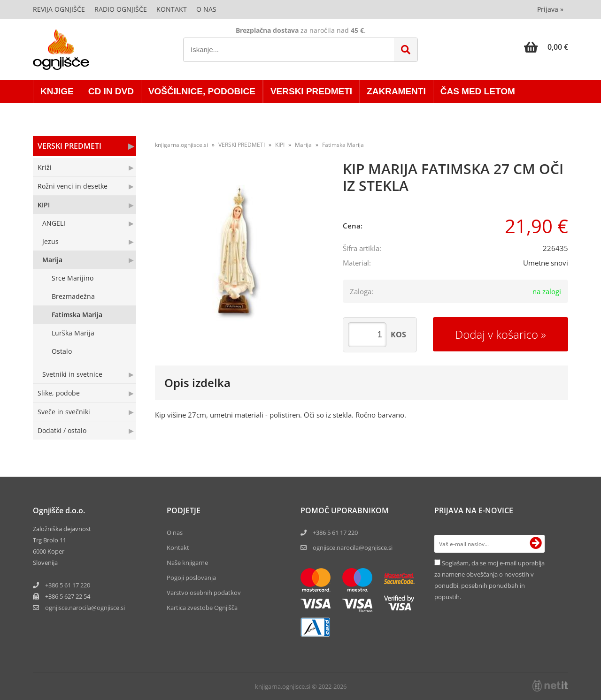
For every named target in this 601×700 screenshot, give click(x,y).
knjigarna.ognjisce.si (181, 145)
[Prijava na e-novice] (536, 544)
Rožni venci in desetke (73, 186)
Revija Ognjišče (59, 9)
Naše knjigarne (187, 563)
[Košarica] (546, 47)
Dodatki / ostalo (62, 430)
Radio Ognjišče (121, 9)
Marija (52, 260)
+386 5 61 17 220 (68, 585)
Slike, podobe (59, 393)
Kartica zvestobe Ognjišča (202, 608)
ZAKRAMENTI (396, 91)
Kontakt (172, 9)
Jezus (50, 241)
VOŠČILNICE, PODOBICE (202, 91)
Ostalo (62, 351)
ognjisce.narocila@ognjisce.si (353, 548)
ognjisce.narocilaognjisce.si (85, 608)
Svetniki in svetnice (72, 374)
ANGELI (54, 223)
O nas (206, 9)
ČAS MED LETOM (478, 91)
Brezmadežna (73, 296)
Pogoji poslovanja (191, 578)
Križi (45, 167)
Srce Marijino (73, 278)
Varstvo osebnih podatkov (204, 593)
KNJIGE (57, 91)
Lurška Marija (73, 333)
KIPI (44, 205)
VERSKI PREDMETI (311, 91)
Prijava (550, 9)
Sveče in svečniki (64, 412)
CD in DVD (111, 91)
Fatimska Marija (77, 315)
